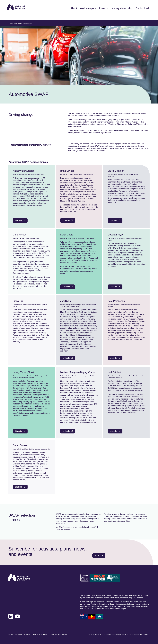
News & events (105, 5)
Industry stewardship (121, 15)
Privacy (51, 634)
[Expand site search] (147, 5)
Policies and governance (40, 634)
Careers (58, 634)
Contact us (92, 5)
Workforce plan (87, 15)
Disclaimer (27, 634)
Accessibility (18, 634)
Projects (102, 15)
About (73, 15)
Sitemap (64, 634)
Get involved (141, 15)
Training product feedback (133, 5)
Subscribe (117, 5)
